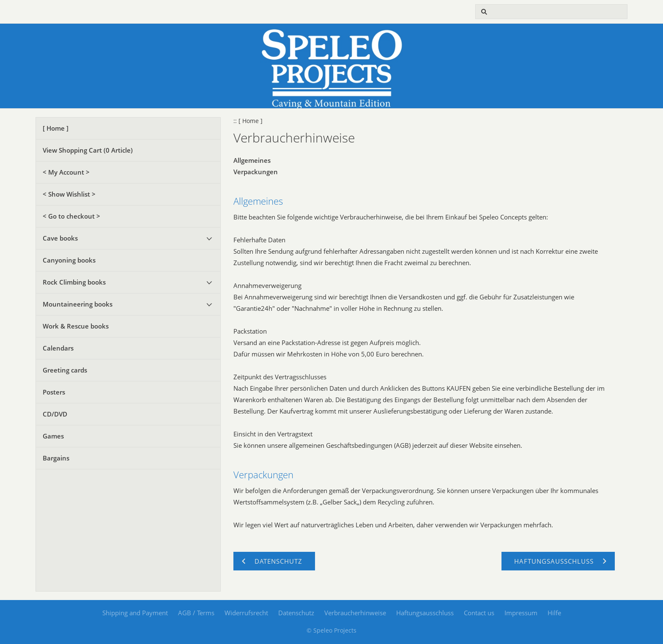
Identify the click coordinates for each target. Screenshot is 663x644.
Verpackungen (256, 172)
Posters (54, 392)
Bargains (56, 458)
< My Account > (66, 172)
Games (53, 436)
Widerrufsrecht (246, 613)
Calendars (58, 348)
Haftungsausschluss (425, 613)
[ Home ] (56, 128)
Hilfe (554, 613)
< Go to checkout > (71, 216)
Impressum (521, 613)
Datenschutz (296, 613)
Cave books (60, 238)
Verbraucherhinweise (355, 613)
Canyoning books (69, 260)
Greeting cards (65, 370)
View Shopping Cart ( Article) (88, 150)
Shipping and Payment (135, 613)
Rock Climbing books (74, 282)
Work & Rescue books (76, 326)
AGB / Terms (196, 613)
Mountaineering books (78, 304)
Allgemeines (252, 160)
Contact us (479, 613)
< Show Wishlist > (69, 194)
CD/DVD (55, 414)
